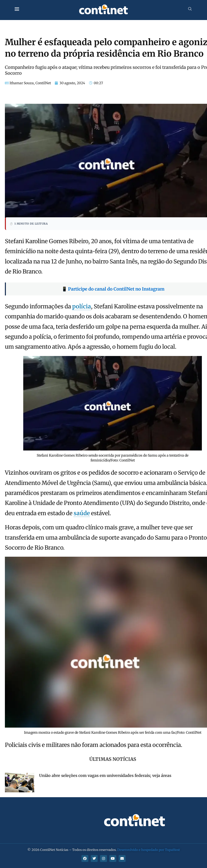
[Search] (190, 9)
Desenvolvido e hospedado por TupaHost (149, 850)
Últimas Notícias (113, 759)
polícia (82, 306)
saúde (82, 513)
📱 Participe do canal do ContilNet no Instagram (113, 289)
